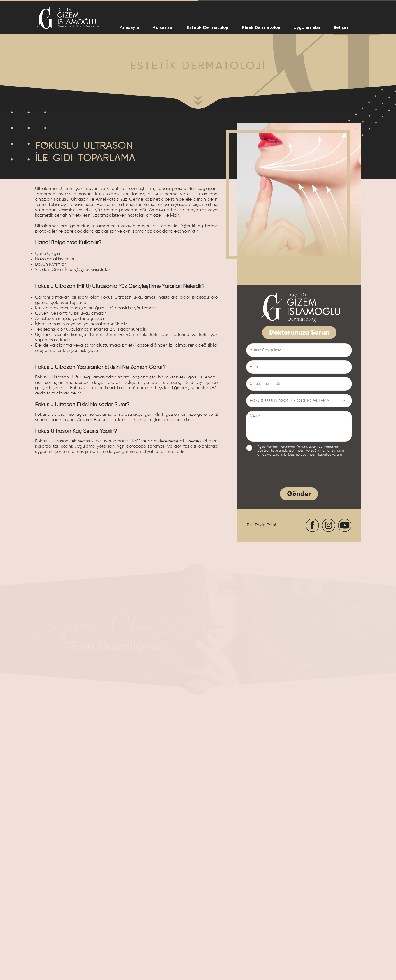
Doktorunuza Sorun (299, 333)
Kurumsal (163, 27)
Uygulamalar (307, 27)
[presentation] (289, 473)
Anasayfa (129, 27)
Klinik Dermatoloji (261, 27)
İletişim (342, 27)
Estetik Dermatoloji (208, 27)
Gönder (299, 494)
